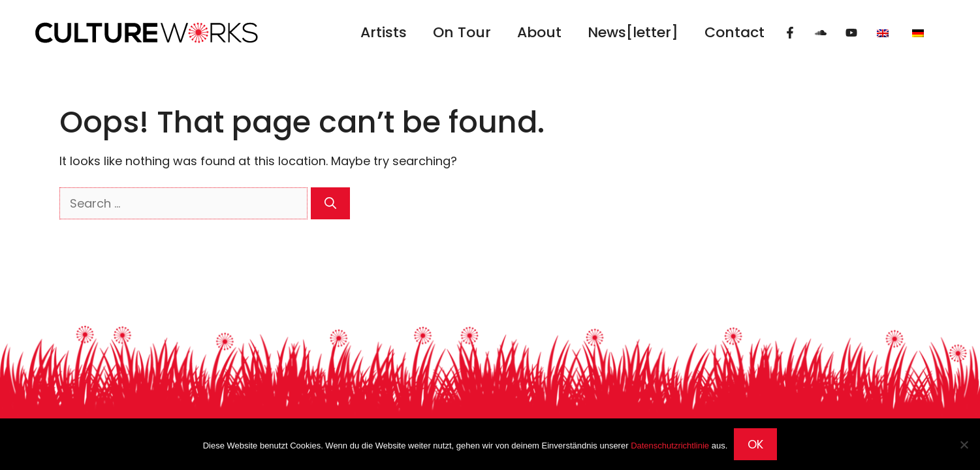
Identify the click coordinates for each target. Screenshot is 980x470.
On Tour (462, 32)
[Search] (330, 203)
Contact (735, 32)
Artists (384, 32)
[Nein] (964, 445)
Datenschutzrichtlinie (670, 446)
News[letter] (633, 32)
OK (755, 444)
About (539, 32)
